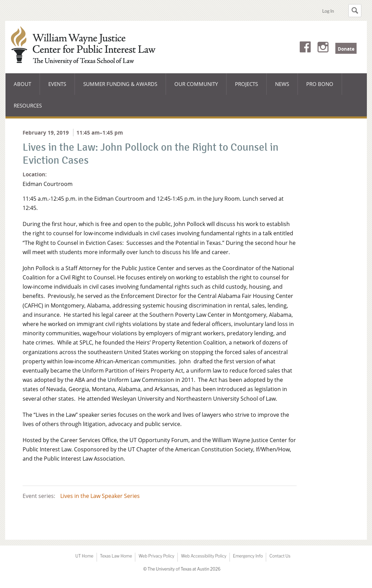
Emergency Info (248, 556)
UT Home (84, 556)
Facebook (305, 48)
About (27, 88)
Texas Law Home (116, 556)
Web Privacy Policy (156, 556)
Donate (346, 49)
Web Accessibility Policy (204, 556)
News (282, 84)
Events (57, 84)
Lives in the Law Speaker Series (100, 496)
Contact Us (280, 556)
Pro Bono (320, 84)
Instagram (323, 48)
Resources (28, 105)
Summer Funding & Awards (120, 88)
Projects (246, 84)
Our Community (196, 88)
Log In (328, 11)
